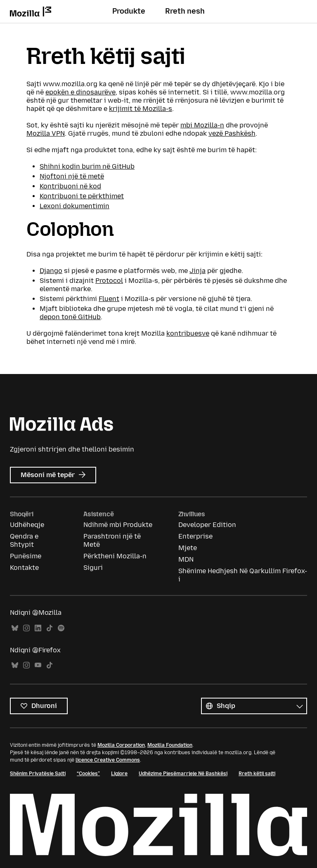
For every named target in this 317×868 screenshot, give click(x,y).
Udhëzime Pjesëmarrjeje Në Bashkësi (183, 774)
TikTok (50, 628)
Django (51, 271)
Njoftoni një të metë (72, 176)
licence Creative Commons (108, 760)
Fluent (109, 299)
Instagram (26, 628)
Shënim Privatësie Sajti (38, 774)
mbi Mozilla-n (202, 125)
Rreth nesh (185, 11)
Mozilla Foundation (170, 745)
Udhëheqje (27, 525)
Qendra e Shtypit (24, 540)
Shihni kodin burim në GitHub (87, 166)
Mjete (188, 548)
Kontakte (24, 568)
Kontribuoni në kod (70, 186)
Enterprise (195, 536)
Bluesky (15, 628)
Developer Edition (207, 525)
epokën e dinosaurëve (80, 92)
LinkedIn (38, 628)
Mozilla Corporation (121, 745)
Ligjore (119, 774)
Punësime (26, 556)
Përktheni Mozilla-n (115, 556)
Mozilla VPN (46, 133)
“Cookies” (88, 774)
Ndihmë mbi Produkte (118, 525)
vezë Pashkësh (232, 133)
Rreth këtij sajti (257, 774)
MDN (186, 559)
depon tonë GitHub (70, 317)
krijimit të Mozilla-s (141, 109)
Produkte (129, 11)
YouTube (38, 665)
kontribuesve (188, 333)
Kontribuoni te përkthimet (82, 196)
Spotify (61, 628)
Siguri (93, 568)
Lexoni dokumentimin (75, 206)
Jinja (198, 271)
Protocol (109, 281)
